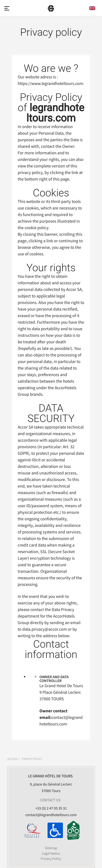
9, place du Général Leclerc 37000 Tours (50, 783)
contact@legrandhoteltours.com (51, 815)
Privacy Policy (51, 859)
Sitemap (51, 848)
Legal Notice (51, 853)
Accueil (13, 759)
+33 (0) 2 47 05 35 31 (51, 808)
